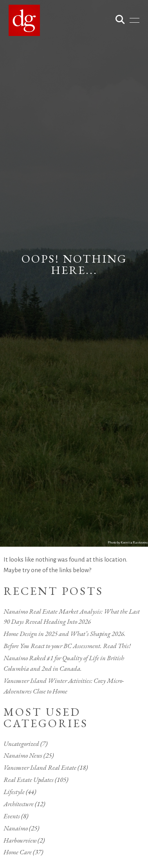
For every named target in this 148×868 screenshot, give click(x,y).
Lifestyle (14, 792)
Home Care (18, 852)
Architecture (19, 804)
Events (12, 816)
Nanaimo (16, 828)
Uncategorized (21, 744)
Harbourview (20, 840)
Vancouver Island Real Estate (40, 767)
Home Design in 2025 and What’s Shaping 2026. (65, 634)
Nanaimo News (23, 755)
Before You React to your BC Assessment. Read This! (67, 646)
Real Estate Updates (29, 780)
